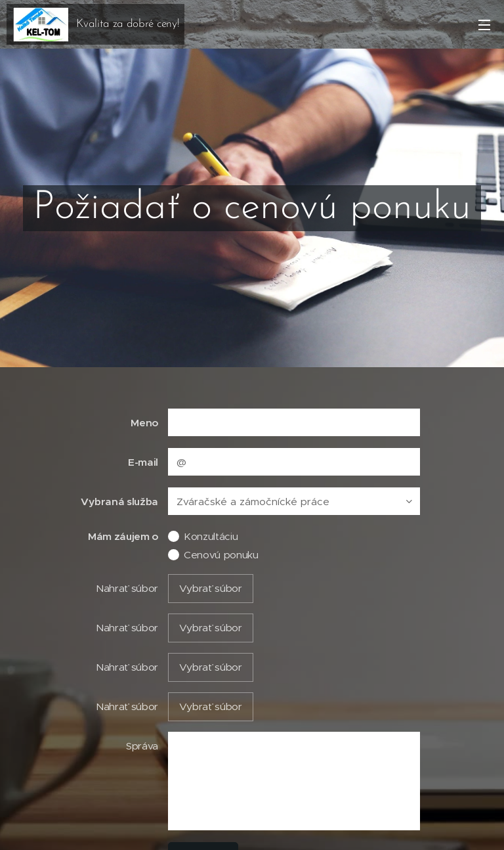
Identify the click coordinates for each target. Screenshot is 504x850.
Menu (484, 25)
